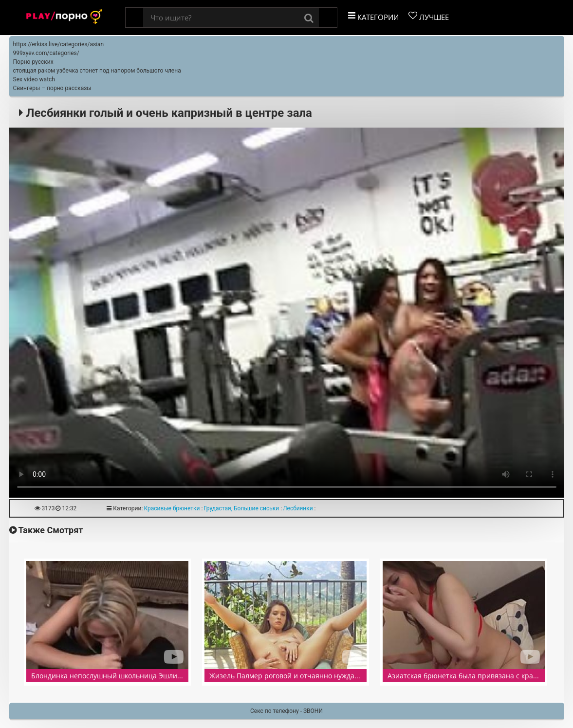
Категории (373, 17)
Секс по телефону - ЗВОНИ (286, 711)
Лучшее (429, 17)
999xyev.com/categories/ (46, 53)
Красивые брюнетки (172, 508)
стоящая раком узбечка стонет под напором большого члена (97, 71)
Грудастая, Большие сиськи (241, 508)
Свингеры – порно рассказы (52, 88)
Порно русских (33, 62)
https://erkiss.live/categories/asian (59, 44)
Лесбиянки (298, 508)
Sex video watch (34, 79)
